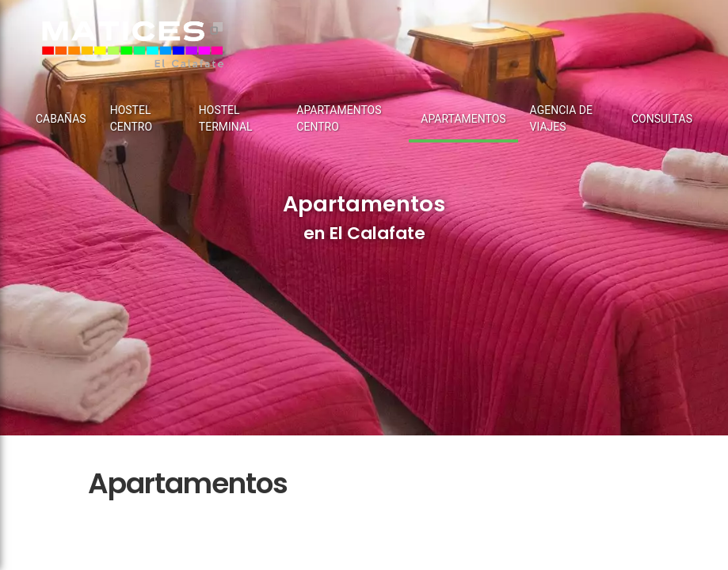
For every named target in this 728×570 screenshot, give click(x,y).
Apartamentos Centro (339, 118)
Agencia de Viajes (561, 118)
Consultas (662, 119)
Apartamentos (463, 119)
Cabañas (61, 119)
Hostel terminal (226, 118)
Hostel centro (131, 118)
